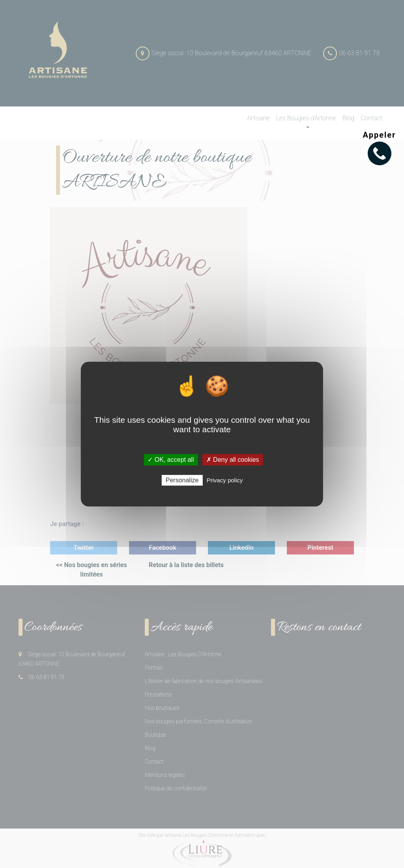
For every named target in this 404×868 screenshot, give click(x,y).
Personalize (182, 480)
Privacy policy (225, 480)
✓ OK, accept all (171, 460)
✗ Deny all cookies (233, 460)
